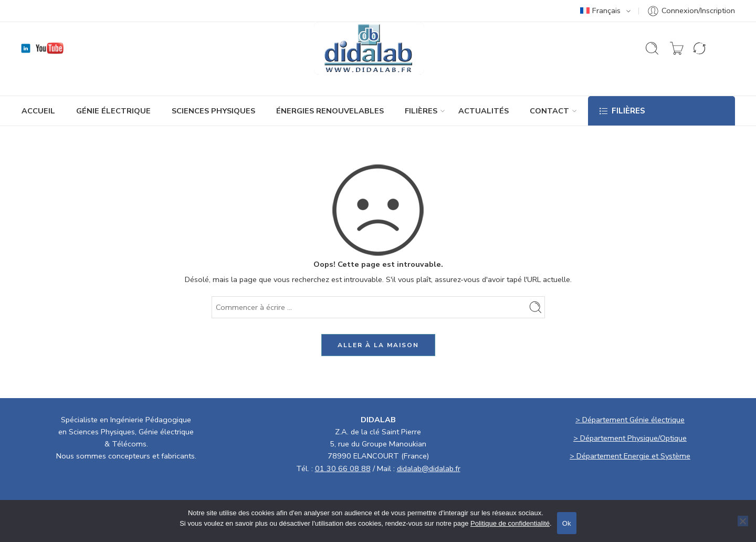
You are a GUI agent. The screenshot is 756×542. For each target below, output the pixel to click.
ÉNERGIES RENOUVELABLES (330, 111)
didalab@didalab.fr (429, 468)
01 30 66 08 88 (343, 468)
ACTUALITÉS (484, 111)
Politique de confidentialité (510, 523)
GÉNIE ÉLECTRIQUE (113, 111)
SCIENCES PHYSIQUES (213, 111)
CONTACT (549, 111)
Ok (567, 523)
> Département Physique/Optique (630, 438)
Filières (421, 111)
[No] (743, 521)
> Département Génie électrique (630, 420)
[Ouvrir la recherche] (652, 48)
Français (600, 11)
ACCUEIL (38, 111)
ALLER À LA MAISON (378, 345)
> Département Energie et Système (630, 456)
